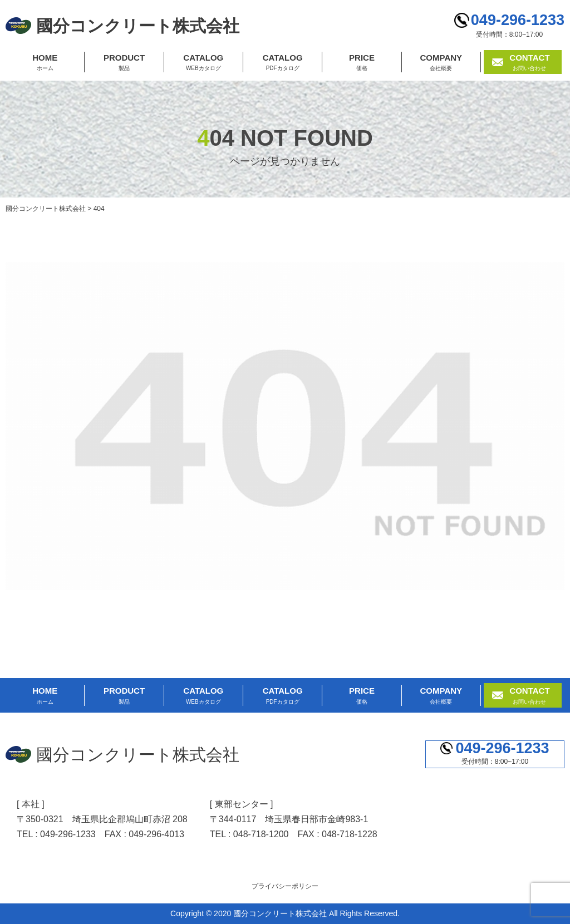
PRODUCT (124, 63)
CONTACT (530, 63)
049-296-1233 (518, 20)
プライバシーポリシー (285, 886)
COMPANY (441, 63)
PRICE (362, 63)
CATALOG (203, 63)
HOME (45, 63)
